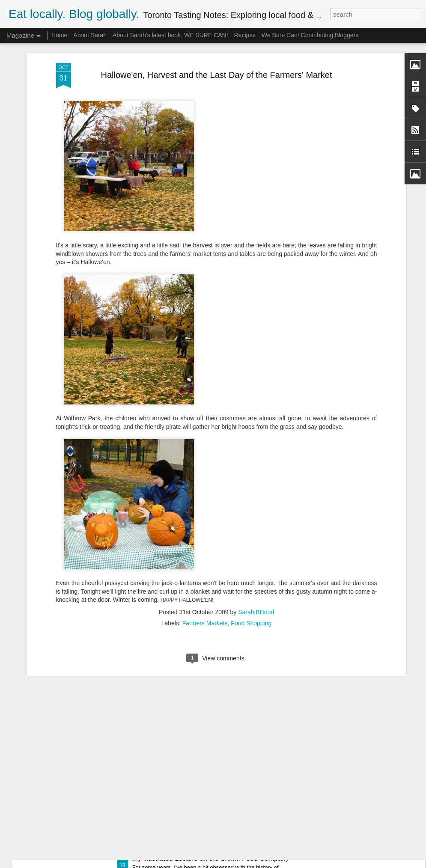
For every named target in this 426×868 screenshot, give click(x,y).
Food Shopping (251, 556)
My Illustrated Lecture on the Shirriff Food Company (211, 858)
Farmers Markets (205, 556)
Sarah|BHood (256, 545)
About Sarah (90, 35)
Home (59, 35)
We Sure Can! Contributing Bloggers (310, 35)
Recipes (245, 35)
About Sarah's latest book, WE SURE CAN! (170, 35)
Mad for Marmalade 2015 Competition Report (201, 761)
